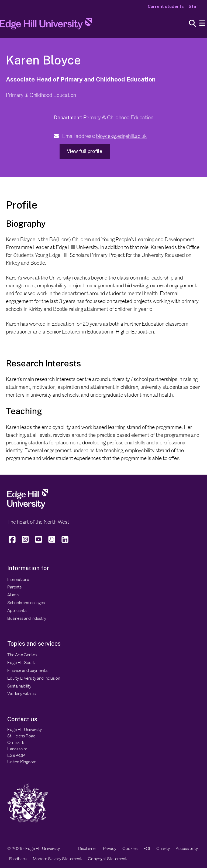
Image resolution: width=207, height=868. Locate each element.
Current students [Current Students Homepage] (166, 6)
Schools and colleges (26, 603)
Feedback (18, 859)
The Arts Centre (22, 655)
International (19, 579)
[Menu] (202, 23)
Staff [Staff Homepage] (194, 6)
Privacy (110, 848)
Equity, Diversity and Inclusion (34, 678)
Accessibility (187, 848)
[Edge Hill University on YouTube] (39, 543)
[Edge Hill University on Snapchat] (52, 543)
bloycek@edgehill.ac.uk (121, 136)
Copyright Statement (107, 859)
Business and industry (27, 618)
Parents (14, 587)
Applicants (17, 610)
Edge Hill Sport (21, 663)
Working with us (21, 694)
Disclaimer (87, 848)
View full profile (85, 151)
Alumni (13, 595)
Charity (163, 848)
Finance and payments (27, 670)
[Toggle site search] (192, 24)
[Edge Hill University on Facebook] (13, 543)
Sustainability (19, 686)
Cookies (130, 848)
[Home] (46, 25)
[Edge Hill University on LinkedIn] (65, 543)
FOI (147, 848)
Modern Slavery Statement (57, 859)
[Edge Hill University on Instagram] (25, 543)
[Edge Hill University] (27, 507)
